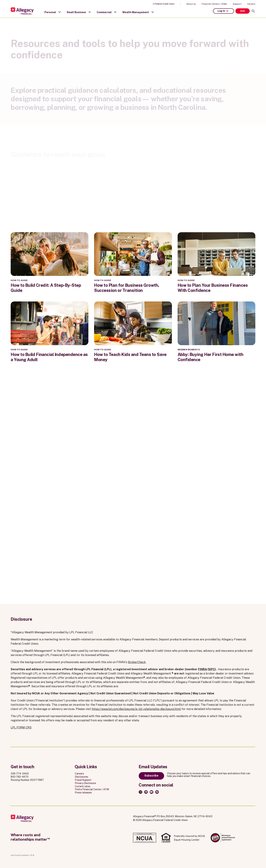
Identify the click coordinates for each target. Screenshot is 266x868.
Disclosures (82, 777)
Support (237, 4)
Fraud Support (83, 780)
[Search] (253, 11)
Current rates (83, 786)
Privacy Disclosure (85, 783)
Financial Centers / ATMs (214, 4)
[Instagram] (140, 792)
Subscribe (151, 776)
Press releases (83, 793)
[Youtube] (151, 792)
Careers (251, 4)
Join (243, 11)
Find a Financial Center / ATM (92, 789)
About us (191, 4)
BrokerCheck (137, 662)
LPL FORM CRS (21, 727)
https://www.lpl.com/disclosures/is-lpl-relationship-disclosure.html (136, 709)
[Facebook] (157, 792)
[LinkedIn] (146, 792)
